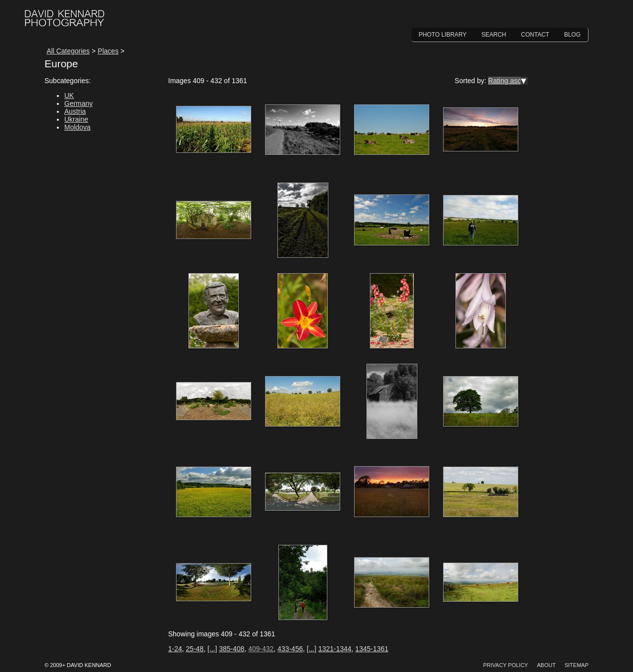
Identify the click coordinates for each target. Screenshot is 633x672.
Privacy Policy (506, 665)
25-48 (195, 649)
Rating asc (504, 81)
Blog (572, 35)
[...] (212, 649)
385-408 (232, 649)
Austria (75, 111)
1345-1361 (372, 649)
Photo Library (443, 35)
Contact (535, 35)
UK (69, 96)
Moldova (77, 127)
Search (494, 35)
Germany (79, 103)
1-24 (175, 649)
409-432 (261, 649)
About (546, 665)
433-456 (290, 649)
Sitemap (577, 665)
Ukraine (76, 119)
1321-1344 (335, 649)
